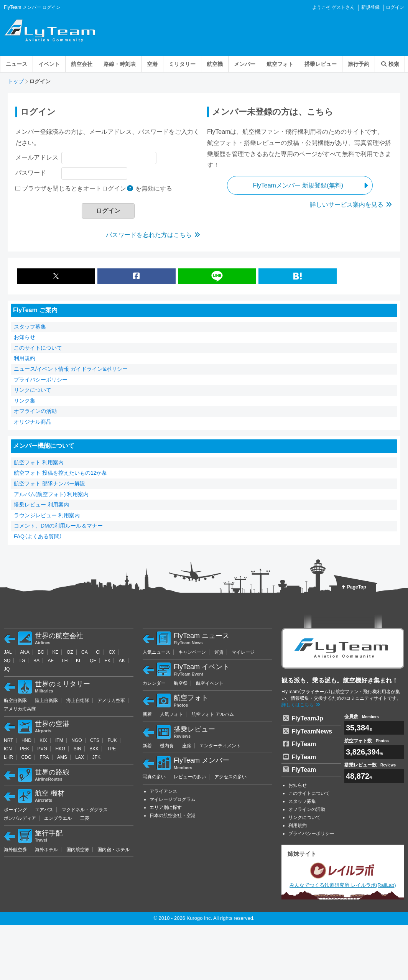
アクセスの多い (230, 777)
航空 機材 (84, 796)
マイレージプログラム (173, 799)
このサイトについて (38, 348)
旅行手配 (84, 836)
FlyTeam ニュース (223, 639)
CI (98, 652)
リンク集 (25, 401)
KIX (43, 740)
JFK (96, 757)
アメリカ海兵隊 (20, 709)
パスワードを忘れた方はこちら (153, 235)
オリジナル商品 (33, 422)
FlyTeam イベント (223, 670)
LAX (80, 757)
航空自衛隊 (15, 700)
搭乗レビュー (321, 64)
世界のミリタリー (84, 687)
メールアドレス (37, 157)
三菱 (85, 818)
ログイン (395, 7)
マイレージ (243, 652)
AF (50, 661)
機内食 (167, 746)
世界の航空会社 (84, 639)
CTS (95, 740)
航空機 (215, 64)
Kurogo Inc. (200, 918)
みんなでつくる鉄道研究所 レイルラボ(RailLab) (343, 874)
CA (85, 652)
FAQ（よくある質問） (38, 536)
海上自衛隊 (78, 700)
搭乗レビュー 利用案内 (41, 505)
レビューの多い (190, 777)
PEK (25, 749)
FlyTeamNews (310, 731)
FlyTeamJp (305, 718)
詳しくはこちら (301, 705)
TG (22, 661)
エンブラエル (58, 818)
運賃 (219, 652)
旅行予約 (359, 64)
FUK (112, 740)
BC (41, 652)
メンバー (245, 64)
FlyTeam (301, 744)
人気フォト (171, 714)
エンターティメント (220, 746)
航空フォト (280, 64)
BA (36, 661)
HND (26, 740)
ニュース (16, 64)
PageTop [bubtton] (357, 587)
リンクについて (33, 390)
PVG (42, 749)
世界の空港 (84, 727)
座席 (187, 746)
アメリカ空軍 (111, 700)
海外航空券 (15, 850)
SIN (77, 749)
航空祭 (181, 683)
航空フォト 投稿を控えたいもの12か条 (60, 473)
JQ (7, 669)
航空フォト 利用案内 (39, 462)
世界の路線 (84, 775)
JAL (8, 652)
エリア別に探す (166, 807)
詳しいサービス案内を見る (351, 205)
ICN (8, 749)
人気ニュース (156, 652)
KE (55, 652)
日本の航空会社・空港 (173, 816)
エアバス (44, 810)
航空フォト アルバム (213, 714)
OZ (70, 652)
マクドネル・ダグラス (85, 810)
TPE (111, 749)
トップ (16, 81)
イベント (49, 64)
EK (107, 661)
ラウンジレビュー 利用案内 (47, 515)
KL (79, 661)
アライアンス (163, 791)
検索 (390, 64)
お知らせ (25, 337)
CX (112, 652)
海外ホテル (46, 850)
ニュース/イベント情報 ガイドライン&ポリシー (71, 369)
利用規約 (25, 358)
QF (93, 661)
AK (122, 661)
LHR (8, 757)
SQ (7, 661)
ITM (59, 740)
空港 (152, 64)
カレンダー (154, 683)
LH (65, 661)
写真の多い (154, 777)
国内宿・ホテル (114, 850)
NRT (8, 740)
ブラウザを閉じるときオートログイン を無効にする (97, 188)
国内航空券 (78, 850)
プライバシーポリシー (41, 380)
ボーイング (15, 810)
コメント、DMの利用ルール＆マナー (58, 526)
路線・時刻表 (120, 64)
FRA (44, 757)
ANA (25, 652)
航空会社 (82, 64)
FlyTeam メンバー (223, 763)
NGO (76, 740)
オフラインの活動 (35, 411)
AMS (62, 757)
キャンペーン (192, 652)
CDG (26, 757)
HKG (60, 749)
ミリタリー (182, 64)
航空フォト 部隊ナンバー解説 (49, 483)
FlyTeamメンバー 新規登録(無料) (298, 185)
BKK (94, 749)
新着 (147, 714)
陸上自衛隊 (46, 700)
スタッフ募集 (30, 327)
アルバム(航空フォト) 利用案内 (51, 494)
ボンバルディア (20, 818)
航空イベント (210, 683)
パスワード (31, 173)
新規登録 (370, 7)
